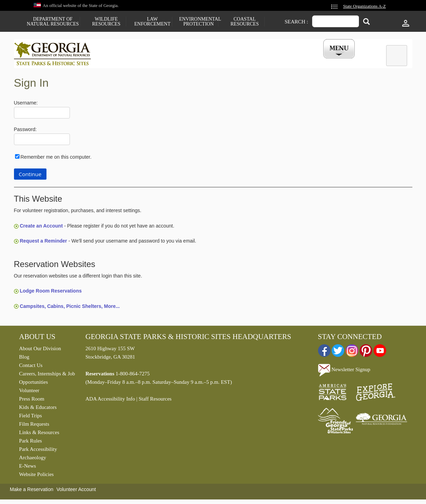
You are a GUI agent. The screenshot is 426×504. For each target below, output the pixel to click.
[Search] (366, 22)
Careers (207, 60)
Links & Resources (39, 434)
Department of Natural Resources (53, 22)
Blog (24, 359)
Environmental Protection (199, 22)
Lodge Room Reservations (50, 293)
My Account (327, 60)
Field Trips (31, 417)
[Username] (42, 114)
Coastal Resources (245, 22)
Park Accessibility (38, 451)
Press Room (32, 401)
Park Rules (31, 442)
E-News (28, 468)
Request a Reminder (43, 243)
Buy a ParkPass (249, 60)
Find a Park (122, 60)
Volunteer (29, 392)
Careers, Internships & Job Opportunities (47, 380)
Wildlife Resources (106, 22)
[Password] (42, 141)
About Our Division (40, 350)
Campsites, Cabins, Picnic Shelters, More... (70, 308)
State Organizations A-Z (364, 6)
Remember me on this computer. (56, 158)
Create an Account (41, 228)
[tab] (397, 56)
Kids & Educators (38, 409)
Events (290, 60)
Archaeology (33, 459)
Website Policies (37, 476)
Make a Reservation (32, 491)
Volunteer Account (76, 491)
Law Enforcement (152, 22)
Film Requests (34, 426)
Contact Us (31, 367)
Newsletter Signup (344, 371)
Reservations (166, 60)
